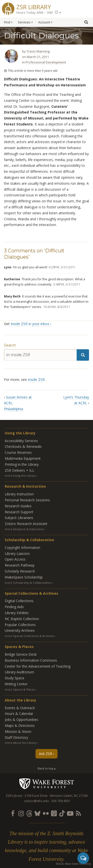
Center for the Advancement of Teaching (38, 666)
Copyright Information (22, 548)
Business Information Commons (31, 660)
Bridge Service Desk (21, 654)
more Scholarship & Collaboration (28, 583)
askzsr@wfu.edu (36, 801)
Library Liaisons (17, 553)
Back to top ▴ (47, 768)
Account (44, 22)
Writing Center (16, 684)
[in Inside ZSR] (40, 355)
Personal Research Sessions (27, 500)
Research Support (19, 512)
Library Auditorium (19, 672)
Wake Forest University (46, 784)
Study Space (15, 678)
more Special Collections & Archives (29, 636)
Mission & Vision (18, 731)
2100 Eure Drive (36, 796)
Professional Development (46, 62)
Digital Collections (19, 601)
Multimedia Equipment (23, 458)
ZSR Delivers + (19, 470)
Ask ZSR (46, 754)
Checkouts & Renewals (23, 446)
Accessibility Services (21, 441)
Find (7, 22)
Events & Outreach (20, 708)
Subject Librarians (19, 518)
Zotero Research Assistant (26, 524)
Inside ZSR (36, 379)
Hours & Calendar (19, 714)
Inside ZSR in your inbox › (31, 324)
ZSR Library (34, 6)
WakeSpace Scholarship (24, 577)
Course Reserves (18, 452)
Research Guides (18, 506)
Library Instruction (19, 494)
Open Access (15, 559)
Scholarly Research (20, 571)
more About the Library (21, 743)
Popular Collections (20, 625)
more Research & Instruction (24, 529)
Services (24, 22)
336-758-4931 (61, 801)
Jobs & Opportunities (21, 720)
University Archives (20, 630)
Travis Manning (38, 51)
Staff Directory (16, 737)
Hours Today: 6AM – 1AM (34, 13)
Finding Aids (14, 607)
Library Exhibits (17, 613)
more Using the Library (20, 476)
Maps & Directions (20, 725)
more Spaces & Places (20, 689)
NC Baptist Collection (22, 619)
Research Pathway (20, 565)
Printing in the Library (22, 464)
